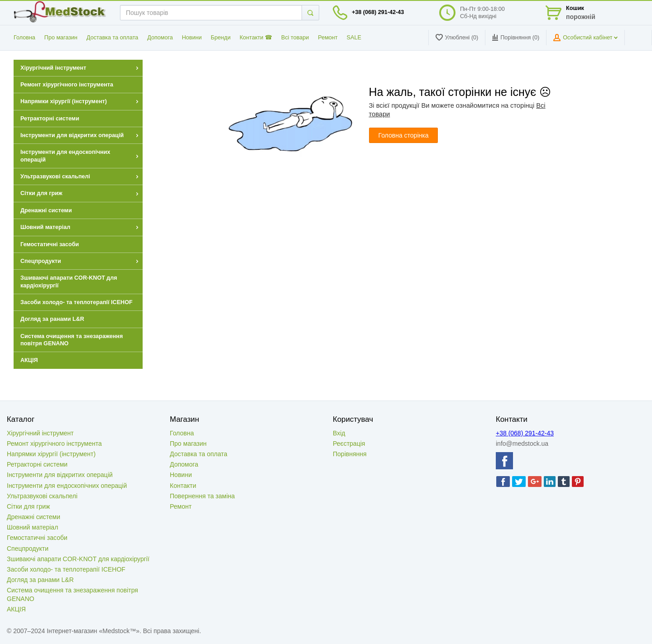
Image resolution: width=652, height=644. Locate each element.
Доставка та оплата (112, 38)
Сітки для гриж (28, 506)
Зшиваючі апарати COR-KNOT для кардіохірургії (78, 559)
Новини (192, 38)
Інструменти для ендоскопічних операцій (67, 486)
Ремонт (328, 38)
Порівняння (350, 454)
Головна (24, 38)
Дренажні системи (34, 517)
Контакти (183, 486)
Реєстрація (349, 444)
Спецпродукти (28, 549)
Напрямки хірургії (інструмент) (51, 454)
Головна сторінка (404, 135)
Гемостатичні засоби (37, 538)
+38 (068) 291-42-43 (378, 12)
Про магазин (61, 38)
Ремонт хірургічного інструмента (54, 444)
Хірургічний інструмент (40, 433)
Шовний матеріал (32, 527)
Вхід (339, 433)
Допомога (160, 38)
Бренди (221, 38)
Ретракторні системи (37, 464)
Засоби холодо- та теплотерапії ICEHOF (66, 569)
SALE (354, 38)
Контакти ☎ (256, 38)
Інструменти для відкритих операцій (60, 475)
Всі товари (295, 38)
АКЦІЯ (16, 609)
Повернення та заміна (202, 496)
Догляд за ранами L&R (40, 580)
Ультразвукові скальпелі (42, 496)
